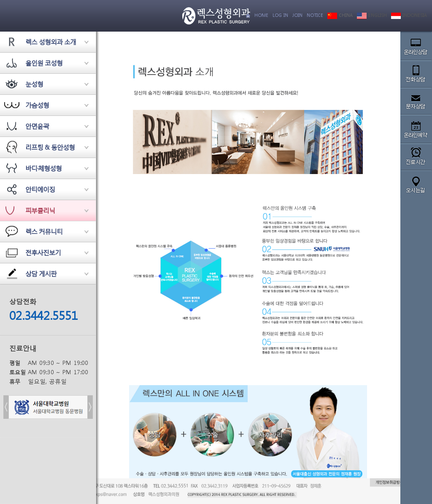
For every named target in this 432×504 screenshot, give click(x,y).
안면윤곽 (37, 126)
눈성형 (34, 84)
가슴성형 (37, 105)
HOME (261, 15)
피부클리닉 (40, 210)
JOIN (297, 15)
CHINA (340, 15)
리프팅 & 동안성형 (50, 147)
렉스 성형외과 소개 (51, 42)
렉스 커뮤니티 (44, 231)
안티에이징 (40, 189)
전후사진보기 (43, 252)
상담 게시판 (41, 273)
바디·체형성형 (43, 168)
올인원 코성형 (44, 63)
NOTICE (315, 15)
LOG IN (280, 15)
